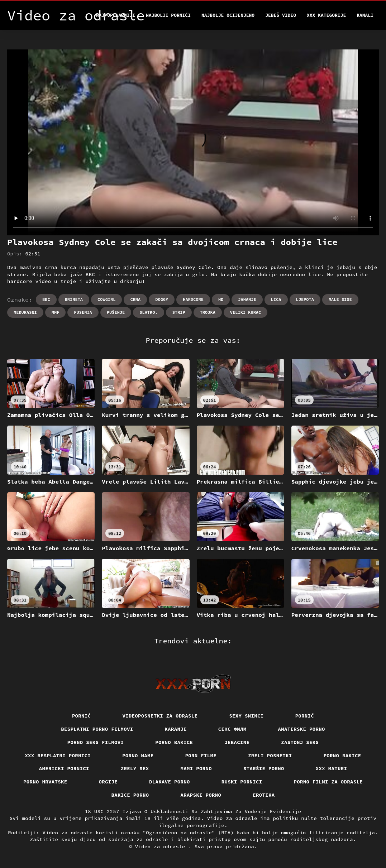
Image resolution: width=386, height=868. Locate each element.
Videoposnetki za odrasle (160, 716)
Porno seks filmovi (96, 742)
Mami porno (196, 768)
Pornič (305, 716)
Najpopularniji (116, 15)
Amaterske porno (302, 729)
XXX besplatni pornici (58, 756)
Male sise (340, 299)
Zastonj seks (300, 742)
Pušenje (116, 312)
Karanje (176, 729)
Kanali (365, 15)
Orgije (108, 782)
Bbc (46, 299)
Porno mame (138, 756)
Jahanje (247, 299)
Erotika (264, 795)
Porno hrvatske (45, 782)
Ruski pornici (242, 782)
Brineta (74, 299)
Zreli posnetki (270, 756)
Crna (135, 299)
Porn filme (201, 756)
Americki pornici (64, 768)
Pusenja (83, 312)
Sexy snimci (246, 716)
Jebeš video (281, 15)
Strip (179, 312)
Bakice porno (130, 795)
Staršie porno (264, 768)
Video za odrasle (162, 847)
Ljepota (305, 299)
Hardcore (193, 299)
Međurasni (25, 312)
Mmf (56, 312)
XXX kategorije (326, 15)
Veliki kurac (246, 312)
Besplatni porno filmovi (97, 729)
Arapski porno (201, 795)
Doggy (162, 299)
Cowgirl (106, 299)
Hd (221, 299)
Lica (276, 299)
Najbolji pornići (168, 15)
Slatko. (148, 312)
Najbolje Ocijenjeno (228, 15)
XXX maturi (332, 768)
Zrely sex (135, 768)
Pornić (82, 716)
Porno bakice (174, 742)
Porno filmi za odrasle (328, 782)
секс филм (232, 729)
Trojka (208, 312)
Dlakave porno (170, 782)
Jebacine (237, 742)
